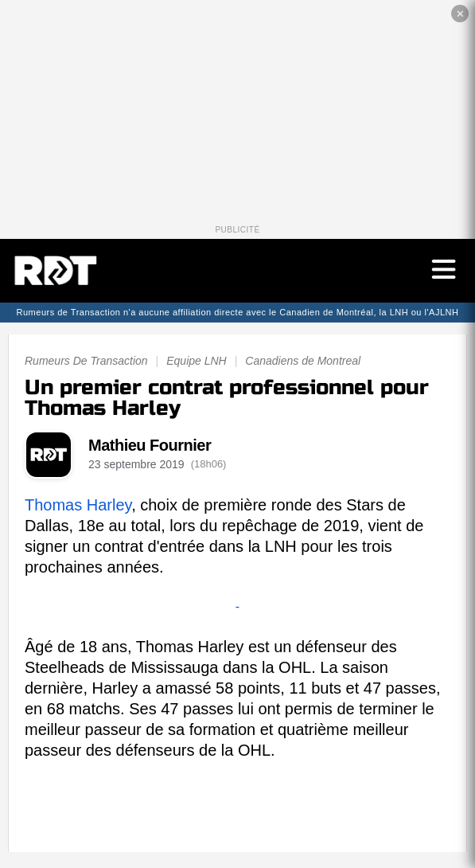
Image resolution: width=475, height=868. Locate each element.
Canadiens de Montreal (303, 361)
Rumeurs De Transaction (86, 361)
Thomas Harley (78, 505)
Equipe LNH (197, 361)
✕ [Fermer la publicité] (460, 14)
